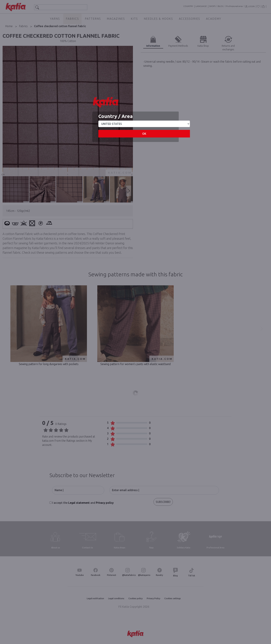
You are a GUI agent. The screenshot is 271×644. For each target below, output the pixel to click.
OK (144, 134)
